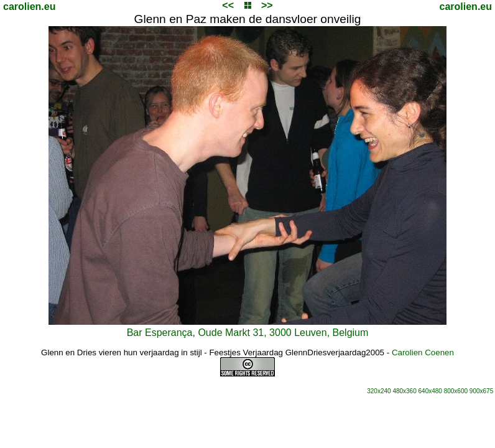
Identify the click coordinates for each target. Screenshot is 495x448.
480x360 (404, 391)
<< (228, 5)
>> (267, 5)
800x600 (456, 391)
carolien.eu (29, 7)
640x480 (430, 391)
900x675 (481, 391)
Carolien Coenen (423, 352)
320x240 (379, 391)
